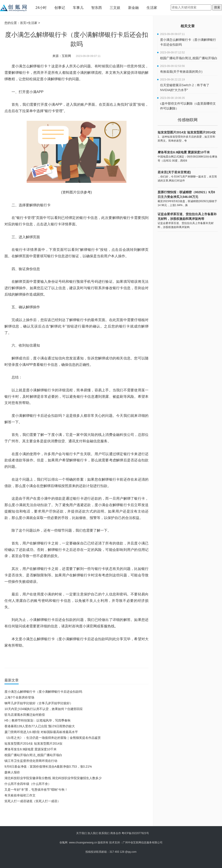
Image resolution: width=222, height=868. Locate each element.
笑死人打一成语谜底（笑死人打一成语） (32, 801)
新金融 (133, 8)
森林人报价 (12, 772)
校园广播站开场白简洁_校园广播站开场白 (33, 755)
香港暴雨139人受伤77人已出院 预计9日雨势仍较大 (40, 726)
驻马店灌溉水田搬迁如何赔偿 (25, 715)
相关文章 (188, 26)
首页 (23, 23)
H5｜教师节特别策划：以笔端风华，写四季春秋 (38, 720)
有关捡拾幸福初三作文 (20, 795)
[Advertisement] (75, 816)
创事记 (60, 8)
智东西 (97, 8)
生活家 (152, 8)
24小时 (41, 8)
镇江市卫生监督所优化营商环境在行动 (31, 761)
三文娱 (115, 8)
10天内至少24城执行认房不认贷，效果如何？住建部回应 (44, 709)
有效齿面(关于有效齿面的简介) (181, 71)
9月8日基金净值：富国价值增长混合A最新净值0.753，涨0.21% (48, 767)
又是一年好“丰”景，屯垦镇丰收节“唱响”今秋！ (36, 790)
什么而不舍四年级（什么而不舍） (28, 784)
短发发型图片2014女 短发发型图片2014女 (34, 743)
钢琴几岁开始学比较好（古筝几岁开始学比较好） (39, 703)
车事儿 (78, 8)
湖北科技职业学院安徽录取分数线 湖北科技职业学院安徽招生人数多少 (53, 778)
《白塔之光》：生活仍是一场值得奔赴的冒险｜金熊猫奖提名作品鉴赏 (53, 738)
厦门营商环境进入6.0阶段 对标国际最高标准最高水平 (41, 732)
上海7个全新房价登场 (19, 697)
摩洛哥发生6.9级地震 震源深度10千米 (31, 749)
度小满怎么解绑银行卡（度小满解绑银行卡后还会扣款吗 (43, 692)
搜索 (217, 7)
